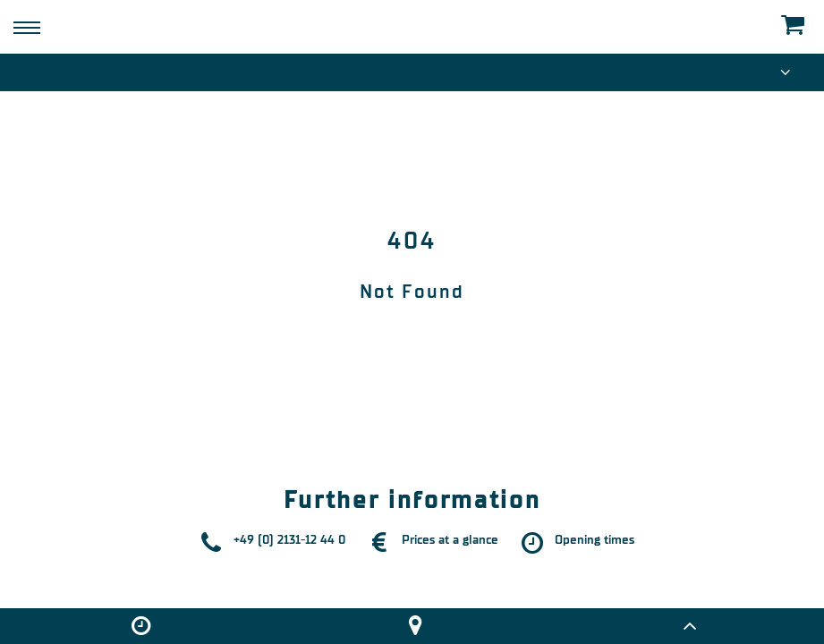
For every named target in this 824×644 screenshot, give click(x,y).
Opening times (595, 540)
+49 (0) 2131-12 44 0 (289, 540)
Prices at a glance (450, 540)
